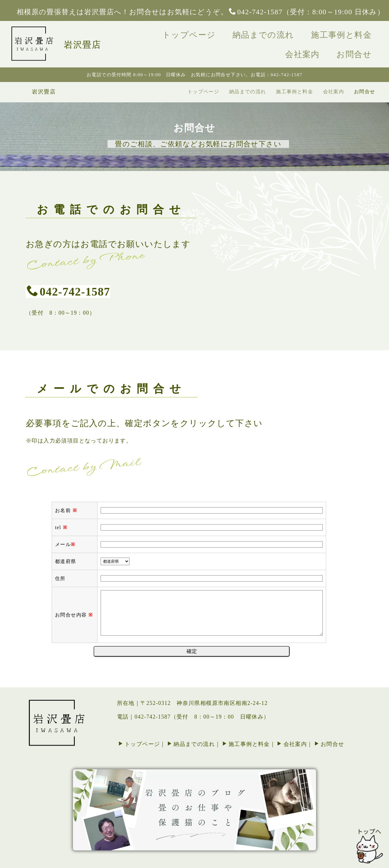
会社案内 (358, 33)
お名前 (66, 646)
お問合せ (358, 48)
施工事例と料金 (303, 33)
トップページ (172, 33)
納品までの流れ (236, 33)
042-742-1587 (69, 258)
